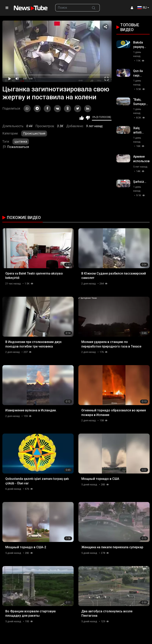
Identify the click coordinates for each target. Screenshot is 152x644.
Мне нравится (82, 118)
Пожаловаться (16, 147)
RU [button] (142, 8)
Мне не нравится (88, 118)
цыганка (21, 142)
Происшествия (34, 133)
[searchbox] (72, 8)
